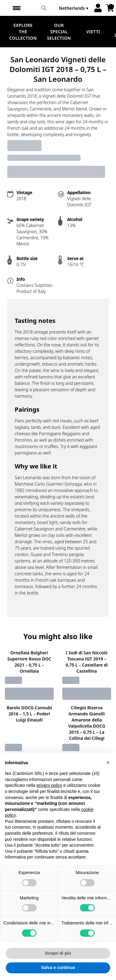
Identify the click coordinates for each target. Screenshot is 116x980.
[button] (108, 776)
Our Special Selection (59, 32)
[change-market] (74, 8)
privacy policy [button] (49, 799)
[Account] (98, 8)
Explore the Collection (23, 32)
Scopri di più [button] (58, 967)
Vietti (93, 32)
